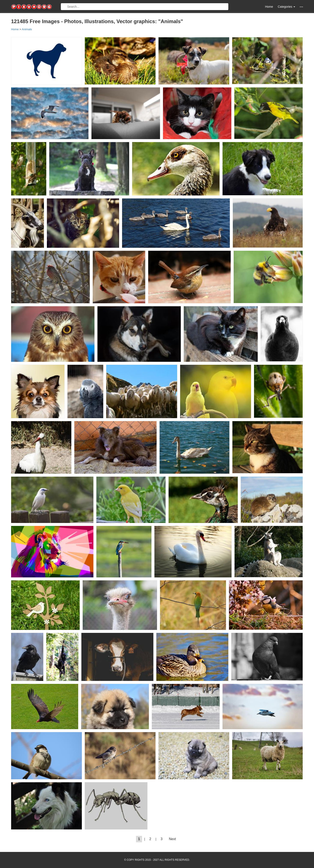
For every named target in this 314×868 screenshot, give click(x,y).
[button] (301, 7)
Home (269, 7)
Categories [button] (287, 7)
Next (173, 839)
